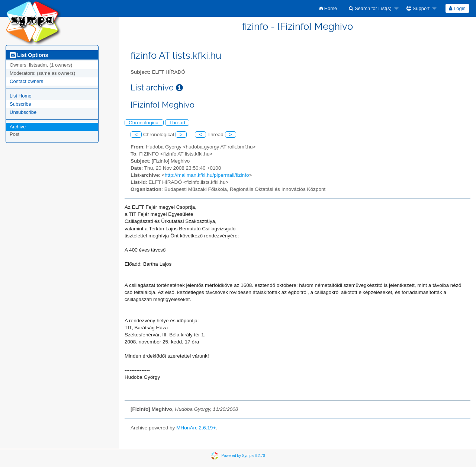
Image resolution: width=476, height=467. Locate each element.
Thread (177, 123)
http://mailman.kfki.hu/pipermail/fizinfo (207, 175)
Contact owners (26, 81)
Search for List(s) (370, 8)
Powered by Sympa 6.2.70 (243, 456)
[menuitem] (328, 8)
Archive (18, 127)
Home (328, 8)
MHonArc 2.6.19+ (196, 428)
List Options (29, 55)
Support (418, 8)
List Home (21, 96)
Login (457, 8)
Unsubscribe (23, 112)
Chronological (144, 123)
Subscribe (20, 104)
